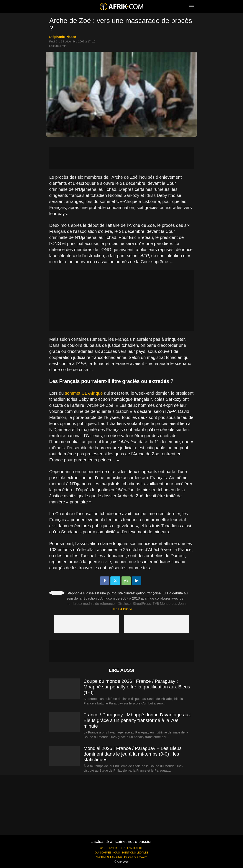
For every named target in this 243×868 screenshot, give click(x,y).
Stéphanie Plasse (63, 37)
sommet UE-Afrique (84, 393)
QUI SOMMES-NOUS (107, 853)
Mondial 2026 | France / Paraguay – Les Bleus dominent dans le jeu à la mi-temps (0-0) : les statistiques (133, 754)
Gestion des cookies (136, 857)
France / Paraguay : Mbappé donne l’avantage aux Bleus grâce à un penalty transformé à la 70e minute (137, 720)
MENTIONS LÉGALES (135, 853)
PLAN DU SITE (134, 848)
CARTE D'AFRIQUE (111, 848)
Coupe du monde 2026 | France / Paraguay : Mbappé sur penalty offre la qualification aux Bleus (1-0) (137, 687)
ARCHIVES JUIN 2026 (109, 857)
